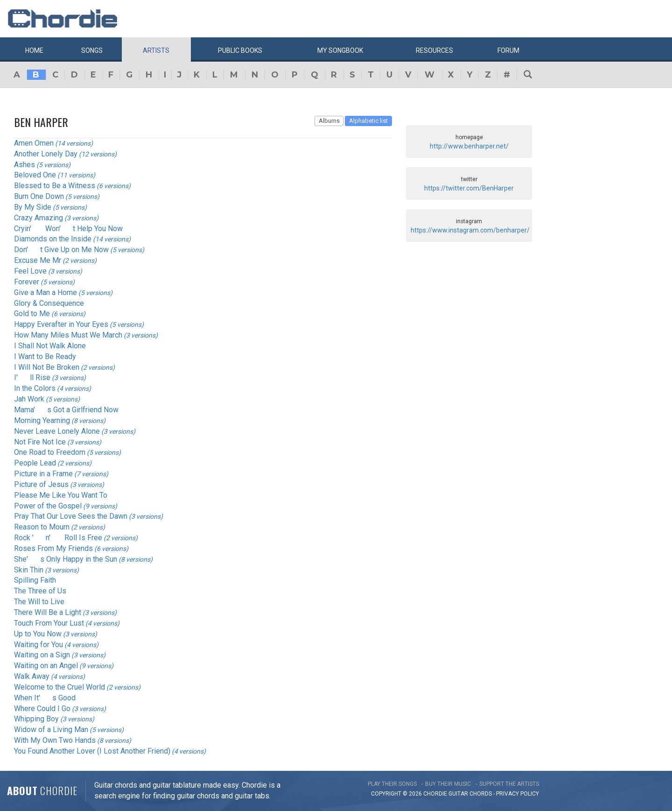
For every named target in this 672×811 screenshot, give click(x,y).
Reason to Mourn (42, 527)
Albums (329, 121)
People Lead (35, 463)
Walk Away (32, 676)
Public (240, 50)
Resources (434, 50)
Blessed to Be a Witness (55, 186)
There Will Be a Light (48, 612)
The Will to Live (39, 602)
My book (340, 50)
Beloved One (35, 175)
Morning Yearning (42, 420)
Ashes (24, 165)
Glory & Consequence (49, 303)
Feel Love (30, 271)
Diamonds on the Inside (53, 239)
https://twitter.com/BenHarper (469, 188)
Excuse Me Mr (38, 260)
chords (481, 794)
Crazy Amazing (38, 218)
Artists (156, 50)
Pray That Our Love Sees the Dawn (71, 516)
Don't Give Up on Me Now (61, 250)
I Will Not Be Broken (47, 367)
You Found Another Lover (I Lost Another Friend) (92, 751)
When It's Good (45, 698)
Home (34, 50)
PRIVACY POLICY (518, 794)
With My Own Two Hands (55, 740)
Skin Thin (29, 570)
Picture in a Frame (43, 474)
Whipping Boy (36, 719)
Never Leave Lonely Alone (57, 431)
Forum (508, 50)
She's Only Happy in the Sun (66, 559)
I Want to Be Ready (45, 356)
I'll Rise (32, 377)
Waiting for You (38, 645)
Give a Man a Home (45, 293)
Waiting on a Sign (42, 655)
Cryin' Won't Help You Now (68, 229)
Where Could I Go (42, 709)
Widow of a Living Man (51, 730)
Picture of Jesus (41, 484)
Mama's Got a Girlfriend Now (66, 410)
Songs (92, 50)
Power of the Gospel (48, 506)
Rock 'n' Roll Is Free (58, 538)
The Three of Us (40, 591)
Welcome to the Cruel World (59, 687)
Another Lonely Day (46, 154)
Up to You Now (38, 634)
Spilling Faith (35, 580)
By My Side (33, 207)
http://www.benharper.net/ (469, 146)
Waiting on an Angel (46, 666)
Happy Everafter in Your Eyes (61, 324)
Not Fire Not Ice (40, 442)
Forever (27, 282)
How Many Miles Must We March (68, 335)
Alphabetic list (368, 121)
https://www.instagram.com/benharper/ (470, 230)
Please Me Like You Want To (61, 495)
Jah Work (29, 399)
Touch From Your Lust (49, 623)
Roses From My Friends (53, 548)
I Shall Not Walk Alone (50, 346)
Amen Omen (34, 143)
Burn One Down (39, 196)
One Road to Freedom (50, 452)
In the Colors (35, 388)
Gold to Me (32, 314)
